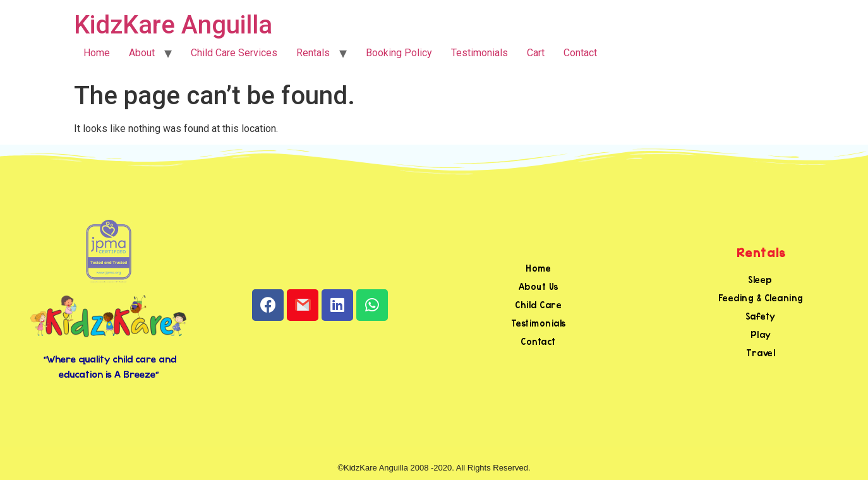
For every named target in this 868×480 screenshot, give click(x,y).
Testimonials (479, 53)
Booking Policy (399, 53)
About (142, 53)
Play (761, 334)
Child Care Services (234, 53)
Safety (761, 316)
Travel (761, 353)
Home (97, 53)
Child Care (538, 305)
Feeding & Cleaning (761, 298)
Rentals (313, 53)
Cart (536, 53)
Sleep (761, 279)
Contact (580, 53)
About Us (539, 286)
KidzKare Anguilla (173, 25)
